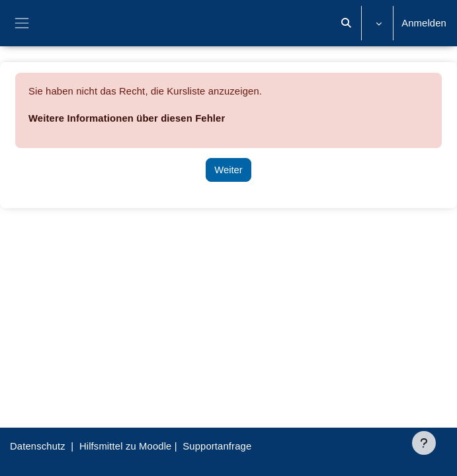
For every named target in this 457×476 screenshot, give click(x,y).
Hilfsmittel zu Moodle (126, 446)
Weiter (228, 170)
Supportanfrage (217, 446)
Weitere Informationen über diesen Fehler (127, 118)
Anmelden (424, 23)
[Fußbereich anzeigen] (424, 443)
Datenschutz (38, 446)
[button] (347, 23)
